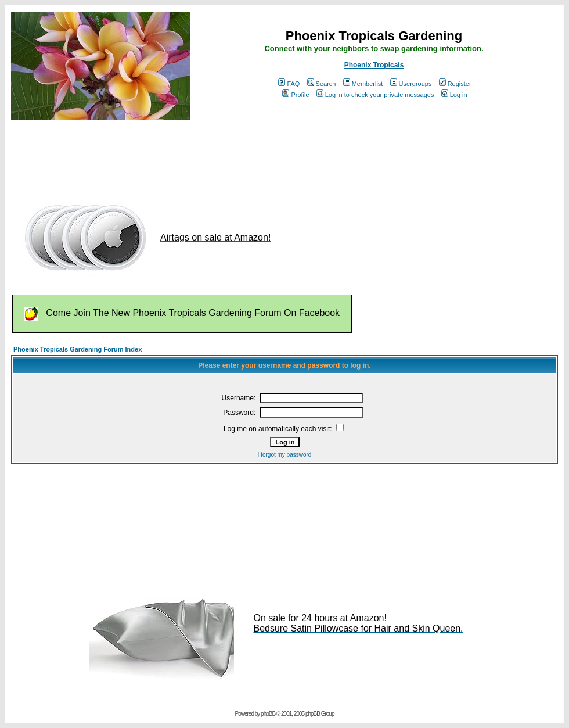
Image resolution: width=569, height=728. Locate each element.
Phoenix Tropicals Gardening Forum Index (78, 349)
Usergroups (411, 84)
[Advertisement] (222, 156)
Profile (296, 95)
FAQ (289, 84)
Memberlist (363, 84)
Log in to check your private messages (375, 95)
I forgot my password (285, 455)
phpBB (268, 714)
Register (455, 84)
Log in (454, 95)
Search (322, 84)
